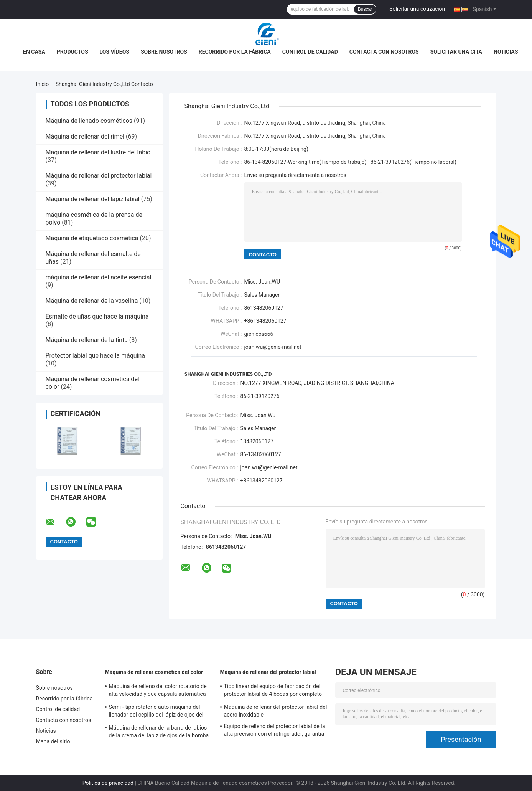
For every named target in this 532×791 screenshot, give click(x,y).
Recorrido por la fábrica (235, 52)
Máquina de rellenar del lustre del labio (98, 152)
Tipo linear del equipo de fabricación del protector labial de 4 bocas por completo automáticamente (273, 691)
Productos (72, 52)
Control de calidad (310, 52)
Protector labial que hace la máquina (96, 356)
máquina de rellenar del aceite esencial (99, 277)
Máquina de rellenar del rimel (85, 136)
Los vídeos (114, 52)
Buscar (365, 9)
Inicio (43, 84)
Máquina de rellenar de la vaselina (92, 301)
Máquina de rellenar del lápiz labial (93, 199)
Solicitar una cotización (417, 9)
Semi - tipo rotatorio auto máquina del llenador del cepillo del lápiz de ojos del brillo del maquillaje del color (156, 712)
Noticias (506, 52)
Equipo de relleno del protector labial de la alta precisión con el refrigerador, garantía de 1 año (275, 731)
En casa (34, 52)
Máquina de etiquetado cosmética (92, 238)
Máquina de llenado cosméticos (89, 121)
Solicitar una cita (456, 52)
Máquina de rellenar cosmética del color (154, 672)
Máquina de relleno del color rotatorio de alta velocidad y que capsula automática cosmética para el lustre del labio (158, 691)
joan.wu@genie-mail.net (273, 347)
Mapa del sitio (53, 741)
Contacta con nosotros (384, 52)
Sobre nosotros (164, 52)
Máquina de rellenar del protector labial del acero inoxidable (276, 711)
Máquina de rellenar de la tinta (87, 340)
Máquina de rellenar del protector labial (99, 176)
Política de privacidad (108, 783)
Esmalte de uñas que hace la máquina (97, 316)
